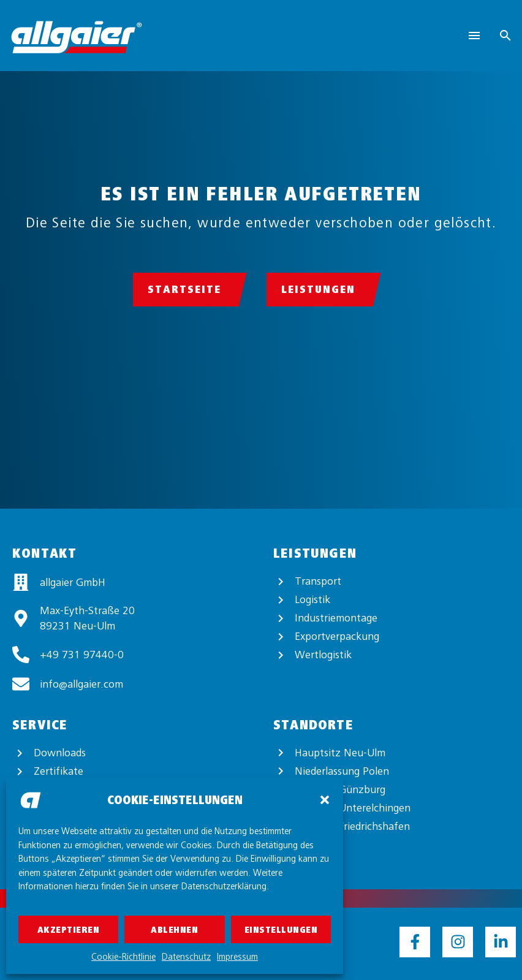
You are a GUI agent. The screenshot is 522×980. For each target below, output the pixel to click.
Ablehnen (174, 930)
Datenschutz (186, 957)
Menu (474, 36)
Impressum (237, 957)
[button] (325, 800)
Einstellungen (281, 930)
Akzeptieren (69, 930)
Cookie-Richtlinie (123, 957)
